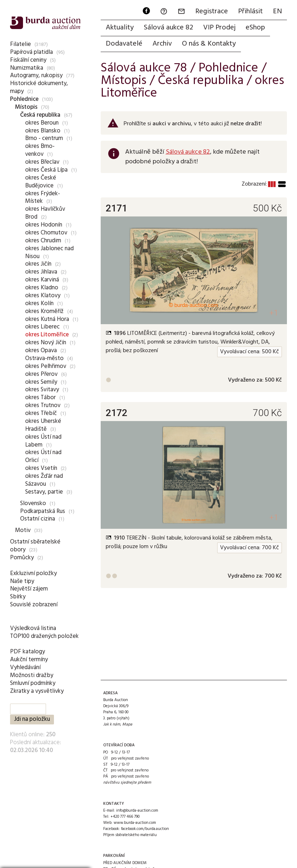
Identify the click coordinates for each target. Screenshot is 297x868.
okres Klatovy (43, 296)
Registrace (212, 11)
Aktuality (120, 28)
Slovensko (33, 503)
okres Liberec (42, 327)
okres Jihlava (41, 272)
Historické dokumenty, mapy (39, 87)
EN (277, 11)
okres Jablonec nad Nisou (49, 253)
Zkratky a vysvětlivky (37, 691)
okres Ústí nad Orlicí (43, 456)
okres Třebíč (41, 413)
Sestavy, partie (44, 492)
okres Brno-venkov (40, 150)
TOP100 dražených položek (44, 636)
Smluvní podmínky (33, 683)
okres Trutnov (43, 405)
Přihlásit (250, 11)
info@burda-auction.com (137, 811)
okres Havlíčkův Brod (45, 213)
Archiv (162, 44)
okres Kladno (42, 288)
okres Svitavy (42, 390)
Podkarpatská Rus (43, 511)
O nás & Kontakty (209, 44)
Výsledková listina (33, 628)
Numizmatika (27, 68)
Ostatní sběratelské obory (35, 546)
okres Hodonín (44, 225)
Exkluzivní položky (33, 573)
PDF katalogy (28, 652)
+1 (274, 313)
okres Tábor (40, 398)
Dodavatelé (124, 44)
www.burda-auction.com (135, 823)
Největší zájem (29, 589)
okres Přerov (41, 374)
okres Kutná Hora (47, 319)
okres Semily (41, 382)
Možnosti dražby (32, 675)
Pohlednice (24, 99)
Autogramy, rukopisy (36, 76)
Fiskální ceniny (28, 60)
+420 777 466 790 (125, 817)
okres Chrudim (43, 241)
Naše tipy (22, 581)
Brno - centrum (44, 138)
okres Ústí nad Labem (43, 441)
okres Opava (41, 351)
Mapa (127, 724)
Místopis (26, 107)
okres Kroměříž (44, 311)
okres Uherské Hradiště (43, 425)
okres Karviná (42, 280)
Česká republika (40, 115)
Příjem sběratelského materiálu (130, 835)
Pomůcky (22, 558)
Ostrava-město (44, 358)
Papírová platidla (31, 52)
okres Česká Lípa (46, 170)
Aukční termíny (29, 660)
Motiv (23, 530)
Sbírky (18, 597)
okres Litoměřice (47, 335)
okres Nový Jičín (46, 343)
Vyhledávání (25, 668)
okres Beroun (42, 123)
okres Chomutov (46, 233)
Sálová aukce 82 (168, 28)
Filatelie (20, 44)
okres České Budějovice (41, 182)
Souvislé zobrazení (34, 605)
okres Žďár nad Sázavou (44, 480)
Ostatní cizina (38, 519)
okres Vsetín (41, 468)
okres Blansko (43, 131)
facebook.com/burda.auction (145, 829)
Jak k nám (112, 724)
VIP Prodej (219, 28)
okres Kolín (39, 304)
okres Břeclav (42, 162)
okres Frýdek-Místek (43, 198)
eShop (255, 28)
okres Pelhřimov (46, 366)
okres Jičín (38, 264)
